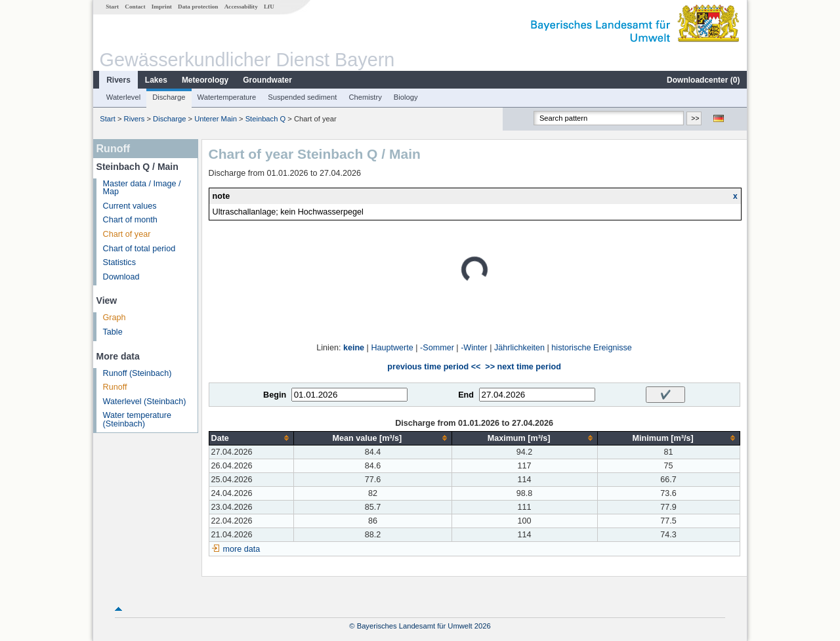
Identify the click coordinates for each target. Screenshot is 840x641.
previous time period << (434, 367)
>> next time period (523, 367)
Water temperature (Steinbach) (137, 420)
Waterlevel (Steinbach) (145, 402)
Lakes (156, 80)
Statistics (119, 262)
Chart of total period (139, 249)
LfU (269, 7)
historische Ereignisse (592, 348)
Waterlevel (123, 97)
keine (354, 348)
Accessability (241, 7)
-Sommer (437, 348)
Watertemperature (227, 97)
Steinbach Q (266, 119)
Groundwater (267, 80)
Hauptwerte (392, 348)
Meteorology (205, 80)
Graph (115, 318)
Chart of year (127, 234)
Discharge (169, 97)
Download (121, 277)
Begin (275, 395)
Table (113, 332)
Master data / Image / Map (142, 188)
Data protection (198, 7)
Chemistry (365, 97)
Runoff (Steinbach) (137, 373)
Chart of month (130, 220)
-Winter (474, 348)
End (466, 395)
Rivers (118, 80)
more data (242, 549)
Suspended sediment (302, 97)
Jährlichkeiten (519, 348)
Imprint (162, 7)
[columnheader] (251, 438)
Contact (135, 7)
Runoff (115, 387)
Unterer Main (216, 119)
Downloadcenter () (703, 80)
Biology (406, 97)
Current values (130, 206)
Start (112, 7)
